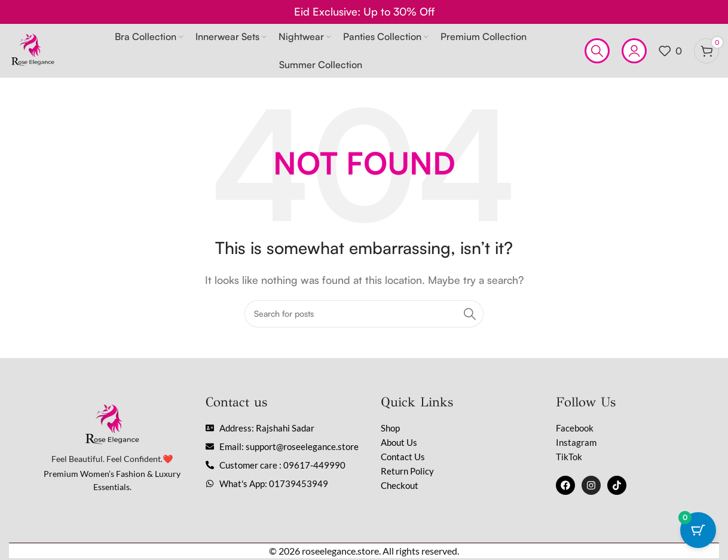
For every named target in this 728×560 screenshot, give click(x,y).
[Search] (597, 51)
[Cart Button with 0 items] (698, 530)
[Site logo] (33, 50)
